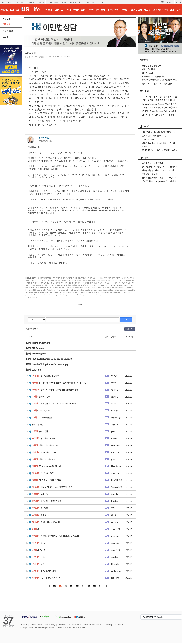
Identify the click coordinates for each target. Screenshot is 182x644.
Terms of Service (36, 624)
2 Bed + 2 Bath (149, 139)
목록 (80, 305)
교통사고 (59, 10)
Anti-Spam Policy (75, 624)
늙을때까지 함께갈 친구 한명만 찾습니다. (159, 84)
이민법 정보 (8, 31)
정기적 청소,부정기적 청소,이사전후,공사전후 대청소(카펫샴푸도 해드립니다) (159, 179)
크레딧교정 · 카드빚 (141, 10)
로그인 (178, 2)
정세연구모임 (147, 73)
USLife (49, 2)
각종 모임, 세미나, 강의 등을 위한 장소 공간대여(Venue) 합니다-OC (160, 133)
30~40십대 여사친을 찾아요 (153, 76)
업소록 (101, 2)
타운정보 (41, 2)
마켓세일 (73, 2)
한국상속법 (113, 10)
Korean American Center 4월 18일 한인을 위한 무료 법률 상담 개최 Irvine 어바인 (159, 105)
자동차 (64, 2)
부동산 (57, 2)
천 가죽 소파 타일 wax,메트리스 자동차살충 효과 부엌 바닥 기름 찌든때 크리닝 (160, 168)
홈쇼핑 (81, 2)
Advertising (108, 624)
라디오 (16, 2)
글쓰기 (130, 329)
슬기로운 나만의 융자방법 (152, 163)
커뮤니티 (32, 2)
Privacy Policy (50, 624)
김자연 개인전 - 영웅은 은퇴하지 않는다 (158, 115)
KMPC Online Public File (93, 624)
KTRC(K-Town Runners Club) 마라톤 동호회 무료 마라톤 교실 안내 (159, 113)
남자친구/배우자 (149, 69)
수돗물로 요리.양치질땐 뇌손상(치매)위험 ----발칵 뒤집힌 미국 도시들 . (160, 109)
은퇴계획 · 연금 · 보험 (164, 10)
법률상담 (7, 24)
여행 (88, 2)
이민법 (48, 10)
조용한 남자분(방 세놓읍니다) (154, 136)
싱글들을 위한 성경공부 (151, 66)
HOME (2, 2)
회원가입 (170, 2)
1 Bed (145, 147)
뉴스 (9, 2)
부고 (94, 2)
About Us (24, 624)
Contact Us (119, 624)
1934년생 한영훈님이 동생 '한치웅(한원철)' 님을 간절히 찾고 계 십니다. (160, 81)
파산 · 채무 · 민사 (96, 10)
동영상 (24, 2)
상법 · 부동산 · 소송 (76, 10)
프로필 (6, 37)
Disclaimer (62, 624)
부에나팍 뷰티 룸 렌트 (151, 174)
